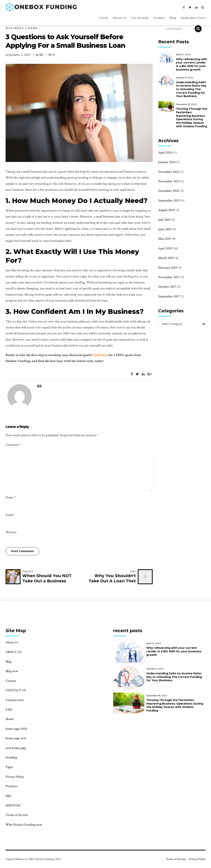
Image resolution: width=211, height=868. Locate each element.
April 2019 (165, 248)
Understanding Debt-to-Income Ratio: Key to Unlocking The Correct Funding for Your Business (191, 89)
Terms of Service (17, 815)
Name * (11, 497)
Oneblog (11, 757)
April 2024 (165, 153)
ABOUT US (14, 652)
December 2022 (169, 191)
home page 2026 (16, 729)
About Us (119, 18)
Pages (9, 767)
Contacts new (15, 700)
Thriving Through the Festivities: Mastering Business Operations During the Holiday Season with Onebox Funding (192, 118)
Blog (173, 18)
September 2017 (169, 296)
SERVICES (13, 805)
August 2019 (166, 210)
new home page (16, 748)
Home (104, 18)
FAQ (9, 709)
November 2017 (169, 277)
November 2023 (169, 181)
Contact (159, 18)
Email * (10, 515)
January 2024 (167, 162)
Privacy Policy (15, 777)
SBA (8, 796)
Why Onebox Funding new (24, 825)
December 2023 (169, 172)
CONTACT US (16, 690)
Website (11, 532)
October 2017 (167, 287)
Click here (100, 355)
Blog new (12, 671)
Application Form (193, 18)
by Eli (39, 55)
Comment (14, 445)
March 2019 (166, 258)
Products (11, 786)
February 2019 (168, 268)
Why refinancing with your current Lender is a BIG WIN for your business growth (192, 64)
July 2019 (164, 220)
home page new (16, 738)
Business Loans (22, 28)
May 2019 (165, 239)
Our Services (140, 18)
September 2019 (169, 200)
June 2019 (165, 229)
